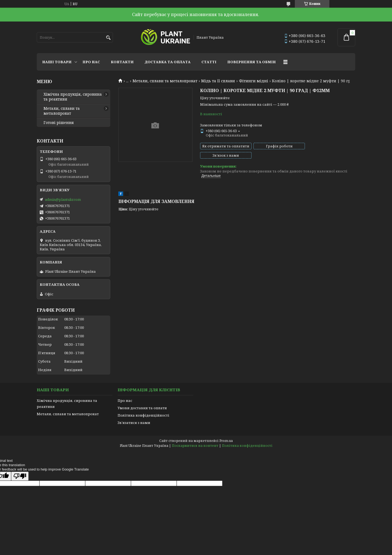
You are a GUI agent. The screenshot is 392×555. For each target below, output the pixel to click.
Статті (209, 62)
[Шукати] (108, 38)
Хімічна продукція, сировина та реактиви (73, 97)
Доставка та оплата (168, 62)
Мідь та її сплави (218, 81)
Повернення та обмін (252, 62)
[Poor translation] (20, 476)
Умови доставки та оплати (142, 408)
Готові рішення (59, 123)
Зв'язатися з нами (134, 423)
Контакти (122, 62)
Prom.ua (226, 441)
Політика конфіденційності (143, 415)
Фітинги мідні (254, 81)
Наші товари (57, 62)
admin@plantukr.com (63, 199)
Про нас (91, 62)
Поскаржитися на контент (195, 446)
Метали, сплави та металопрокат (165, 81)
